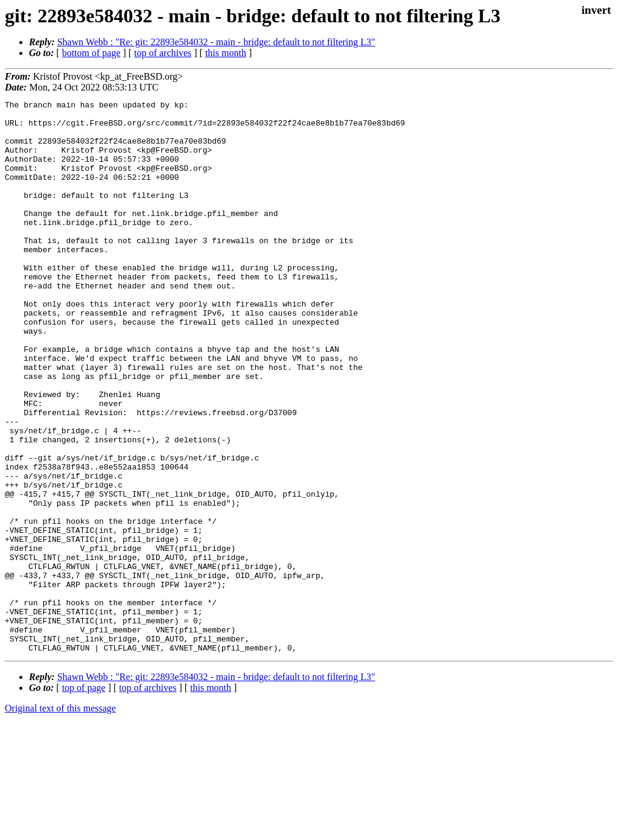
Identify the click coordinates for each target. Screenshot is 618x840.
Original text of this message (60, 819)
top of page (84, 798)
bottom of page (91, 53)
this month (226, 53)
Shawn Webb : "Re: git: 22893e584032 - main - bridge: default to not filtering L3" (216, 42)
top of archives (163, 53)
